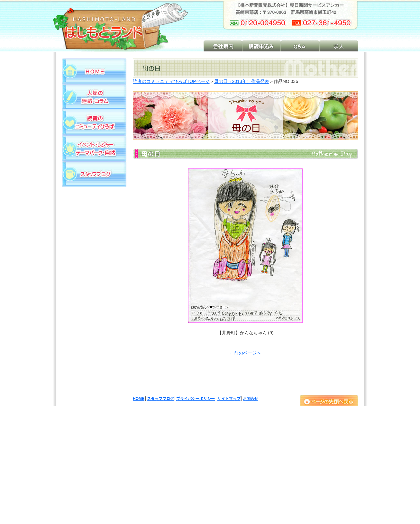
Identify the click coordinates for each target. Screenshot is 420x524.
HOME (139, 399)
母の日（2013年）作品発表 (242, 81)
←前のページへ (245, 353)
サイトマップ (229, 399)
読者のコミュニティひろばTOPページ (171, 81)
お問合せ (251, 399)
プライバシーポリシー (196, 399)
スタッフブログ (160, 399)
